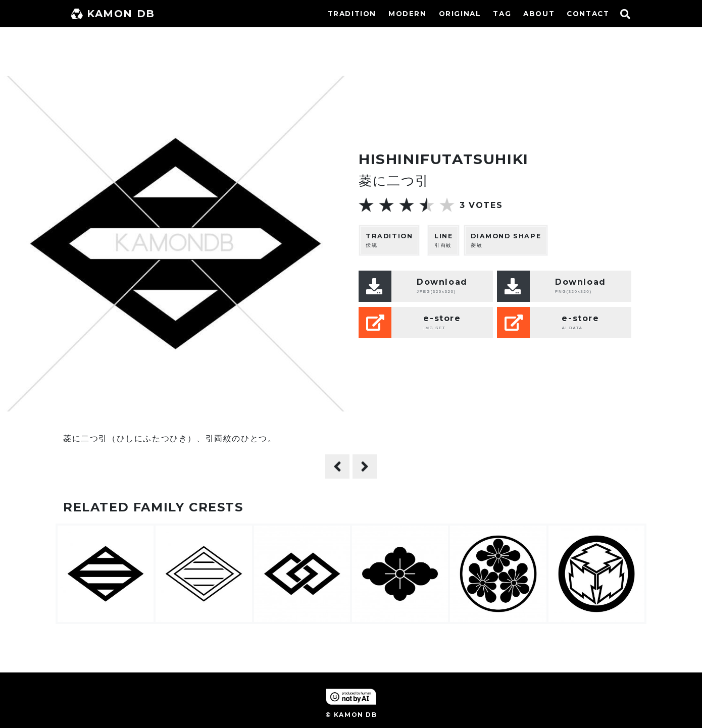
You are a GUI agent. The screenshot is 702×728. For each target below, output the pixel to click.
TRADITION (352, 14)
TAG (502, 14)
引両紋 (443, 240)
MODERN (408, 14)
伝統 (389, 240)
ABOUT (539, 14)
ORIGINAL (460, 14)
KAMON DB (113, 14)
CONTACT (588, 14)
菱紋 (506, 240)
